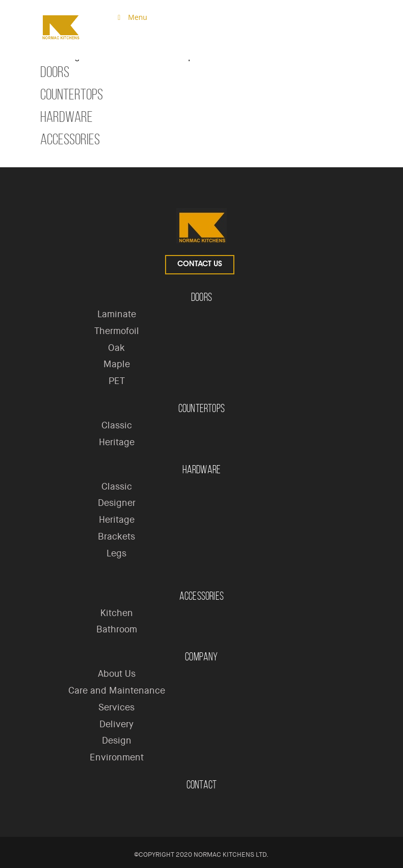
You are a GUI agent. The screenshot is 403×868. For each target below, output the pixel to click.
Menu (131, 17)
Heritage (117, 442)
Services (116, 707)
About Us (117, 674)
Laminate (117, 314)
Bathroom (117, 629)
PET (117, 381)
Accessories (70, 139)
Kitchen (117, 613)
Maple (117, 364)
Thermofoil (117, 331)
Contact (201, 785)
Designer (117, 503)
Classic (117, 425)
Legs (116, 553)
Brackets (116, 537)
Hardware (66, 117)
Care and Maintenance (117, 691)
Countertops (72, 94)
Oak (116, 348)
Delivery (116, 724)
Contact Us (200, 265)
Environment (117, 757)
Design (117, 741)
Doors (55, 72)
